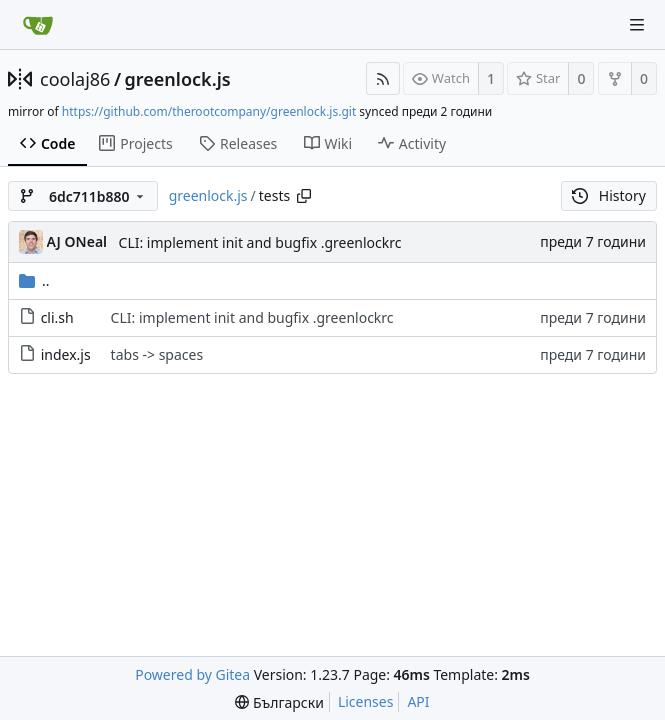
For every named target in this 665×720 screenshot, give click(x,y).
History (609, 195)
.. (34, 280)
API (418, 701)
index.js (66, 354)
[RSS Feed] (383, 78)
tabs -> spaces (157, 354)
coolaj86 (75, 79)
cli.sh (57, 317)
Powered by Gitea (192, 674)
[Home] (38, 25)
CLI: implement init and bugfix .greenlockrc (260, 242)
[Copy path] (304, 196)
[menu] (279, 702)
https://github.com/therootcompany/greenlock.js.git (209, 111)
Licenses (366, 701)
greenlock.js (178, 79)
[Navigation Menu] (637, 25)
